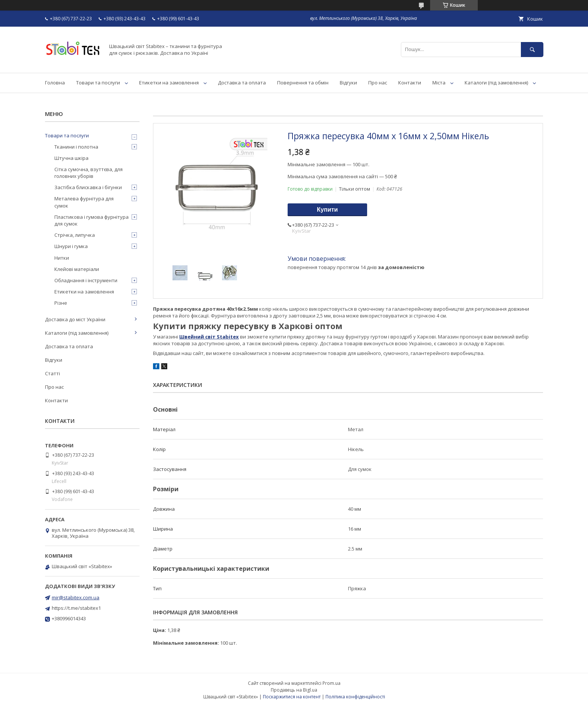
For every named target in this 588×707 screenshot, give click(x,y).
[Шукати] (532, 49)
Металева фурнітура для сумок (84, 202)
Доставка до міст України (75, 319)
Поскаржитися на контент (292, 697)
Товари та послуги (98, 83)
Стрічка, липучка (75, 235)
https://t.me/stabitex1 (76, 608)
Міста (439, 83)
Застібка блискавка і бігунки (88, 187)
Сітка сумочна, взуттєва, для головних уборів (88, 173)
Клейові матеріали (77, 269)
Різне (61, 303)
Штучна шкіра (71, 158)
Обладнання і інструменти (86, 280)
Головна (55, 83)
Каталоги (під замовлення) (496, 83)
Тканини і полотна (76, 147)
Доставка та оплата (242, 83)
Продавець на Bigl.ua (294, 690)
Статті (52, 373)
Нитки (62, 258)
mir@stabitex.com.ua (76, 597)
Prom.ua (331, 683)
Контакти (410, 83)
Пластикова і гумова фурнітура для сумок (91, 220)
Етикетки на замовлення (169, 83)
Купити (327, 210)
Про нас (378, 83)
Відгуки (348, 83)
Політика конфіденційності (355, 697)
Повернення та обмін (303, 83)
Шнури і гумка (71, 246)
